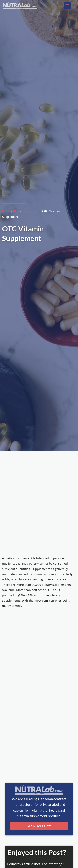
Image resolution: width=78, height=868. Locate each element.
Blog (16, 211)
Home (6, 211)
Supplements (31, 211)
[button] (67, 6)
